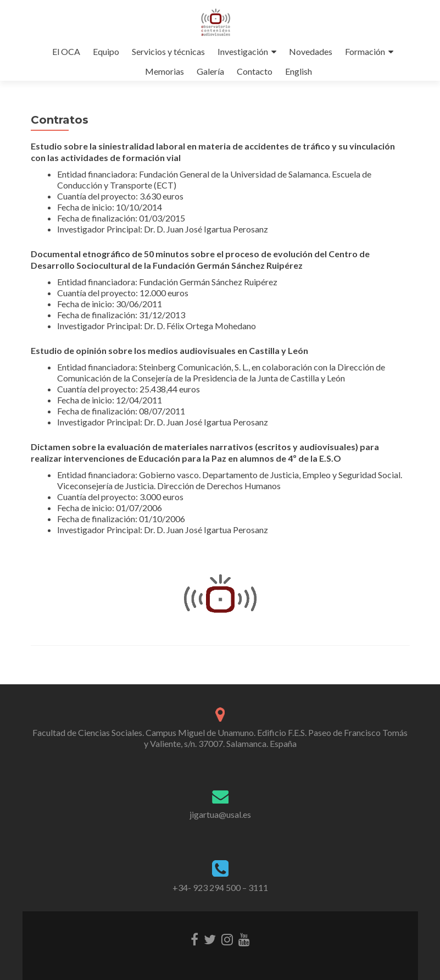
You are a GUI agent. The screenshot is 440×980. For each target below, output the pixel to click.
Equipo (106, 51)
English (299, 71)
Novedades (311, 51)
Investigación (243, 51)
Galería (210, 71)
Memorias (165, 71)
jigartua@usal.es (220, 814)
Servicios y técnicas (168, 51)
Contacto (255, 71)
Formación (365, 51)
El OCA (66, 51)
